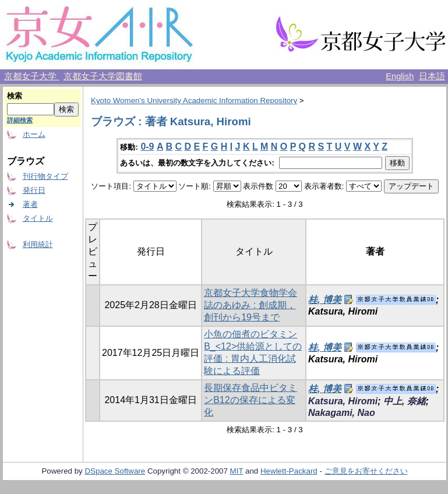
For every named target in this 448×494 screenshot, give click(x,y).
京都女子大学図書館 (103, 76)
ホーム (34, 134)
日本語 (432, 76)
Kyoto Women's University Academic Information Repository (194, 100)
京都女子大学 (31, 76)
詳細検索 (20, 120)
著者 (30, 204)
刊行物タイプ (45, 176)
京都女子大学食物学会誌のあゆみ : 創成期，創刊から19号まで (251, 305)
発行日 (34, 190)
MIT (237, 471)
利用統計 (38, 244)
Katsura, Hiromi (343, 401)
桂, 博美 (325, 300)
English (400, 76)
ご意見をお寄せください (366, 471)
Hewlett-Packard (289, 471)
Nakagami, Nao (342, 413)
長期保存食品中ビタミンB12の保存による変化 (251, 400)
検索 (15, 96)
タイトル (38, 218)
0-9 (147, 147)
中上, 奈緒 (405, 401)
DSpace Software (115, 471)
